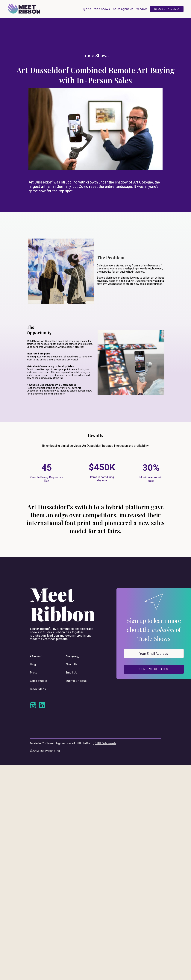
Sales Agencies (123, 9)
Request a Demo (167, 9)
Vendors (142, 9)
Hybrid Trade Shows (96, 9)
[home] (24, 9)
